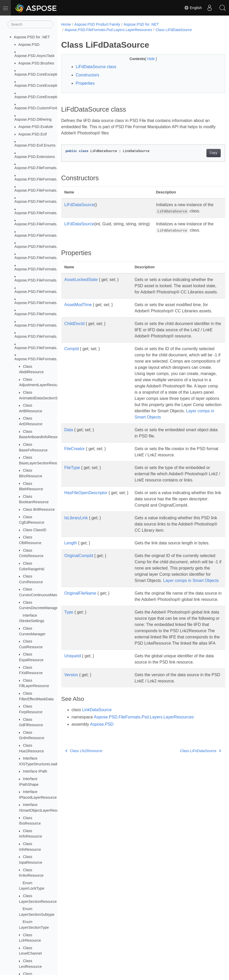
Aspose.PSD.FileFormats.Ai (38, 168)
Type (69, 656)
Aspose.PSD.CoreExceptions (39, 74)
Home (66, 24)
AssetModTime (78, 311)
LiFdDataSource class (96, 67)
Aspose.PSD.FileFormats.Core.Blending (48, 190)
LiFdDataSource (79, 205)
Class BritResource (39, 509)
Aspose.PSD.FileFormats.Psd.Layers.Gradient (53, 336)
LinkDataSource (97, 759)
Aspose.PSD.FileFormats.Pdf (39, 235)
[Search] (30, 24)
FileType (72, 499)
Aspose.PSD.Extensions (35, 157)
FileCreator (75, 480)
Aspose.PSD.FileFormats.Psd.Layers (45, 280)
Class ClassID (34, 530)
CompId (72, 367)
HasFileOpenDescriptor (86, 524)
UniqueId (73, 706)
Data (69, 461)
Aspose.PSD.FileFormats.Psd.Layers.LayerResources (108, 30)
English (193, 8)
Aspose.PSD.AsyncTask (34, 56)
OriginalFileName (80, 630)
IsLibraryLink (76, 549)
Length (71, 574)
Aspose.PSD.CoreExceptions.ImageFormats (51, 97)
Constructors (88, 75)
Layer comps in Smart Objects (162, 618)
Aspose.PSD (29, 45)
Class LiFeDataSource (189, 801)
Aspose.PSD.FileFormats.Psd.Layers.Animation (54, 303)
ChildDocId (74, 336)
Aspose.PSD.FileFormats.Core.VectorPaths (51, 201)
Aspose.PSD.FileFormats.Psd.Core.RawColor (53, 269)
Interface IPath (35, 771)
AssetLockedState (81, 280)
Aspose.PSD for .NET (32, 37)
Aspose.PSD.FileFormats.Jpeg (40, 213)
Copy (202, 153)
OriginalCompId (79, 587)
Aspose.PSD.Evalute (36, 127)
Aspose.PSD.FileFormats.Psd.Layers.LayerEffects (56, 348)
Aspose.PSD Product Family (97, 24)
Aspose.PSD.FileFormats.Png (39, 247)
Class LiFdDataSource (174, 30)
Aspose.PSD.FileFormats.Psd (39, 258)
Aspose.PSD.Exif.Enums (35, 145)
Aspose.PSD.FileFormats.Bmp (40, 179)
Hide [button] (146, 59)
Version (71, 725)
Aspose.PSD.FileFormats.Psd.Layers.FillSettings (55, 325)
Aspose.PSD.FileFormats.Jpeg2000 (44, 224)
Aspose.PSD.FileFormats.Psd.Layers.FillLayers (54, 314)
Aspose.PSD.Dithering (33, 119)
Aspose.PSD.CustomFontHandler (42, 108)
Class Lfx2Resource (84, 801)
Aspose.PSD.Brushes (36, 63)
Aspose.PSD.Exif (33, 134)
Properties (85, 83)
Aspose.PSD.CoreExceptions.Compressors (50, 85)
